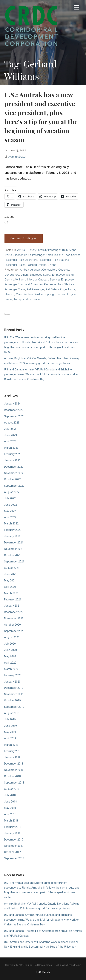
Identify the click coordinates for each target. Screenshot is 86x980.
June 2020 (10, 650)
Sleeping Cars (13, 294)
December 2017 (14, 840)
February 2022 (13, 530)
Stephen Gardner (33, 294)
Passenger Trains (15, 265)
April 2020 (10, 663)
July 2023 (10, 429)
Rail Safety (52, 289)
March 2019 (11, 745)
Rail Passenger (35, 289)
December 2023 (14, 410)
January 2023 (12, 460)
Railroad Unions (36, 265)
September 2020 (14, 631)
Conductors (12, 275)
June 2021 (10, 574)
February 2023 (13, 454)
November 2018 (14, 770)
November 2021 (14, 549)
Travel (37, 299)
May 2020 (10, 656)
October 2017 (12, 852)
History (32, 250)
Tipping (49, 294)
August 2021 (12, 568)
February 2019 (13, 751)
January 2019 (12, 758)
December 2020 (14, 612)
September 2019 (14, 707)
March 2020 (11, 669)
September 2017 (14, 858)
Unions (52, 265)
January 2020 (12, 682)
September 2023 (14, 416)
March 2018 (11, 821)
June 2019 (10, 726)
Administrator (17, 157)
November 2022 (14, 473)
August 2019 (12, 713)
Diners (24, 275)
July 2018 (10, 795)
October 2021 (12, 555)
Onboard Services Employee (56, 279)
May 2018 (10, 808)
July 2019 (10, 720)
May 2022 (10, 511)
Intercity (32, 279)
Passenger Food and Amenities (24, 284)
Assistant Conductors (44, 270)
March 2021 (11, 593)
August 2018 (12, 789)
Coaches (64, 270)
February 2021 (13, 600)
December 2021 (14, 543)
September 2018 (14, 783)
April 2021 (10, 587)
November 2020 (14, 618)
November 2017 (14, 846)
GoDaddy (45, 972)
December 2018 (14, 764)
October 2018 (12, 776)
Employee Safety (40, 275)
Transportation (23, 299)
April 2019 (10, 739)
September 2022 (14, 486)
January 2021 (12, 606)
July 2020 (10, 644)
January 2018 (12, 833)
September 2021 (14, 562)
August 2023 (12, 423)
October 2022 (12, 479)
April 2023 (10, 441)
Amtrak (22, 250)
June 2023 (10, 435)
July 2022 (10, 498)
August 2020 (12, 637)
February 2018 (13, 827)
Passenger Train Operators (21, 260)
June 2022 (10, 505)
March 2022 (11, 524)
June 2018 (10, 802)
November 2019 (14, 694)
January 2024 (12, 404)
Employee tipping (63, 275)
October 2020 (12, 625)
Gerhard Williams (15, 279)
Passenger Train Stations (54, 260)
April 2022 (10, 517)
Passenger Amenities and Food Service (56, 255)
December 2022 (14, 467)
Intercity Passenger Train (53, 250)
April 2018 (10, 814)
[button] (76, 8)
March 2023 (11, 448)
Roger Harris (68, 289)
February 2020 (13, 675)
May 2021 (10, 581)
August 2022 (12, 492)
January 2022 (12, 536)
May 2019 (10, 732)
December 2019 (14, 688)
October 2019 (12, 701)
